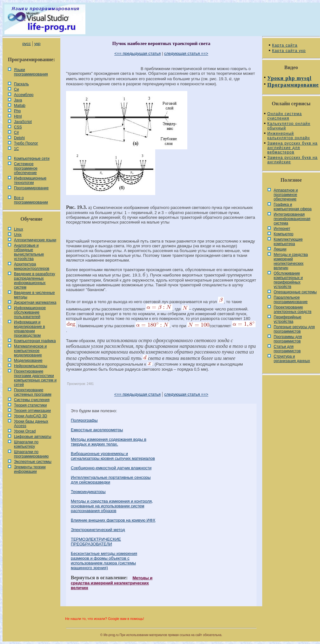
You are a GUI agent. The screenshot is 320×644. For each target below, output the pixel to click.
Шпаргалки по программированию (31, 454)
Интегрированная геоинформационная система (292, 219)
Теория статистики (30, 405)
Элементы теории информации (30, 469)
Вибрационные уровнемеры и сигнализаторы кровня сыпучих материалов (113, 456)
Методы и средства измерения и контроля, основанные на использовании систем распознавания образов (112, 506)
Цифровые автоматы (33, 437)
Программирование (31, 188)
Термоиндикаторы (88, 492)
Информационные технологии (30, 180)
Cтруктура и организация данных (292, 359)
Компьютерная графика (35, 341)
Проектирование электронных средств (293, 309)
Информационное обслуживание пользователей (30, 312)
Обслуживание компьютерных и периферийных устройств (288, 280)
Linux (19, 229)
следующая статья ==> (186, 53)
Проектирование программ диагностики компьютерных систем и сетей (35, 378)
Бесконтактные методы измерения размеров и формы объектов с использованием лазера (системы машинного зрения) (104, 561)
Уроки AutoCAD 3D (30, 416)
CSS (18, 127)
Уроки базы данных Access (31, 424)
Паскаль (21, 84)
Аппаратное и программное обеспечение (286, 195)
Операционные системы (295, 292)
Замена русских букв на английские (292, 160)
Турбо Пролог (26, 143)
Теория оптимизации (32, 411)
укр (37, 44)
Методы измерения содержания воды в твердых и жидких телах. (109, 442)
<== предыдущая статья (137, 53)
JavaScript (23, 122)
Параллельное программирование (291, 300)
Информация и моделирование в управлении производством (30, 329)
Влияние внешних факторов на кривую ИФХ (113, 520)
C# (16, 133)
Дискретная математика (35, 302)
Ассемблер (24, 95)
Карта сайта (285, 45)
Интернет (282, 229)
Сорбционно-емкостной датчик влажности (111, 468)
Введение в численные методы (34, 295)
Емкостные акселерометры (97, 430)
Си (16, 89)
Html (18, 116)
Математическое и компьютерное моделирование (30, 351)
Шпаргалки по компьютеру (26, 444)
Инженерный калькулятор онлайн (289, 136)
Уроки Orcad (25, 431)
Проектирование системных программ (33, 392)
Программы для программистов (288, 339)
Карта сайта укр (289, 51)
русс (26, 44)
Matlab (20, 106)
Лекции (280, 249)
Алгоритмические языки (35, 240)
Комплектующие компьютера (288, 242)
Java (18, 100)
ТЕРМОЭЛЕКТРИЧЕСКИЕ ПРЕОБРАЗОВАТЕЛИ (96, 542)
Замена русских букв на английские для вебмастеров (292, 148)
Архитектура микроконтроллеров (32, 266)
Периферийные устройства (287, 319)
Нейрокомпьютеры (31, 366)
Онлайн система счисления (285, 116)
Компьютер (283, 234)
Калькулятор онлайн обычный (289, 126)
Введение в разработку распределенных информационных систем (35, 281)
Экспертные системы (33, 462)
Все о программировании (31, 200)
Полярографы (84, 420)
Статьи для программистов (287, 349)
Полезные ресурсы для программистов (294, 329)
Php (17, 111)
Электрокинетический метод (98, 530)
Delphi (19, 138)
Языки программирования (31, 72)
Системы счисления (32, 400)
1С (16, 149)
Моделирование (28, 361)
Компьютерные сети (32, 159)
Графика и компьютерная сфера (293, 207)
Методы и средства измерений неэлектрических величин (112, 583)
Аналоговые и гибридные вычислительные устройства (29, 252)
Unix (18, 235)
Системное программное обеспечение (26, 168)
